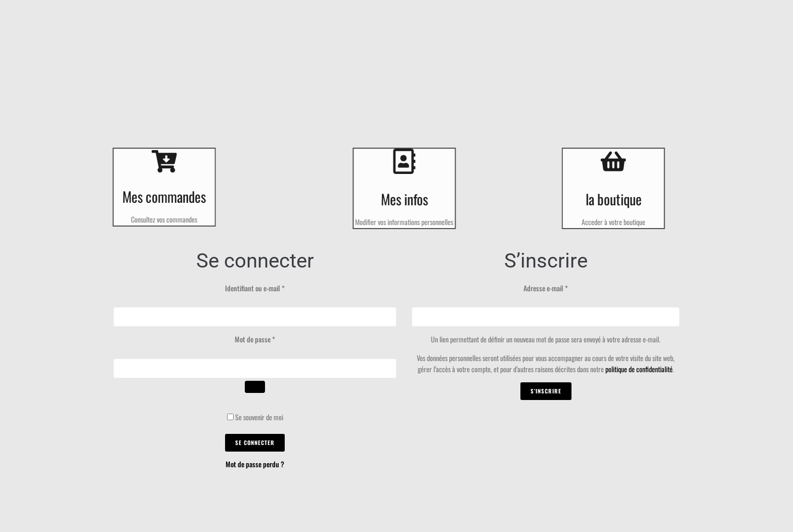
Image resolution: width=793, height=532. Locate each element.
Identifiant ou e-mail (270, 288)
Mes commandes (158, 196)
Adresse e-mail (561, 288)
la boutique (607, 199)
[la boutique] (607, 161)
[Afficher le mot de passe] (255, 387)
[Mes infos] (410, 161)
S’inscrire (546, 391)
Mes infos (410, 199)
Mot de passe (270, 339)
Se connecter (255, 442)
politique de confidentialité (639, 369)
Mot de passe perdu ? (255, 464)
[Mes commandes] (158, 161)
